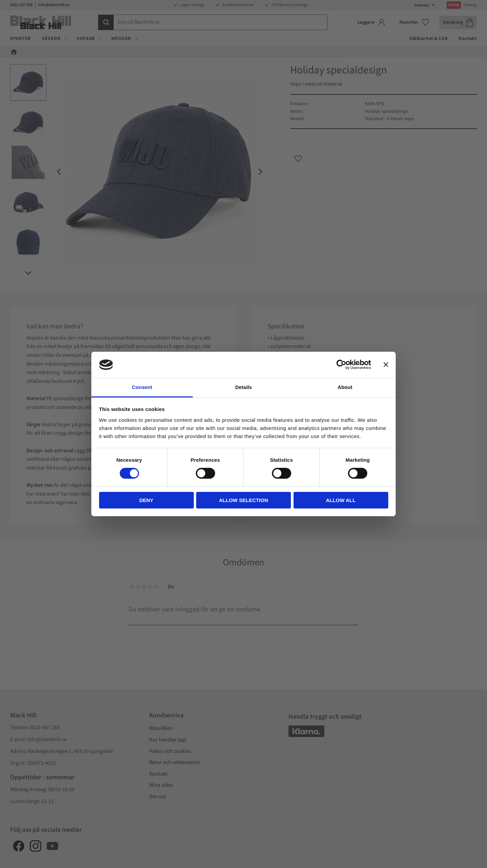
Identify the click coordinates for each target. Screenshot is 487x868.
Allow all (341, 500)
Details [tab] (243, 387)
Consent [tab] (142, 387)
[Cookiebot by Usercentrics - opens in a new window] (341, 365)
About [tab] (345, 387)
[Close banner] (386, 365)
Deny (146, 500)
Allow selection (244, 500)
